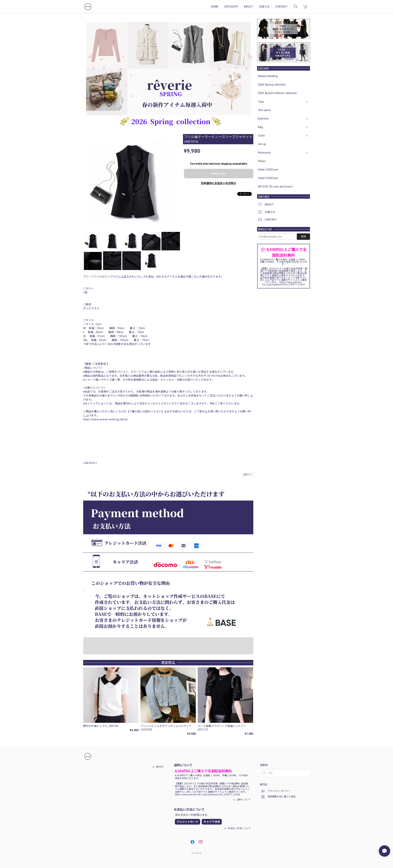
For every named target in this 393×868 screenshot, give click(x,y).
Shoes (262, 161)
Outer (262, 136)
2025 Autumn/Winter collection (278, 93)
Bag (260, 127)
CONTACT (281, 7)
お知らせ (264, 7)
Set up (262, 144)
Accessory (265, 153)
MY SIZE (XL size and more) (275, 187)
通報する (248, 475)
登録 (303, 236)
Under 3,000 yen (268, 170)
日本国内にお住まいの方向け (219, 183)
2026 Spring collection (272, 85)
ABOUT (248, 7)
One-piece (264, 110)
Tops (261, 102)
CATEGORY (231, 7)
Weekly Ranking (268, 76)
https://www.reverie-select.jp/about (105, 419)
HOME (215, 7)
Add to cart (219, 174)
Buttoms (263, 119)
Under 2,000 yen (268, 178)
